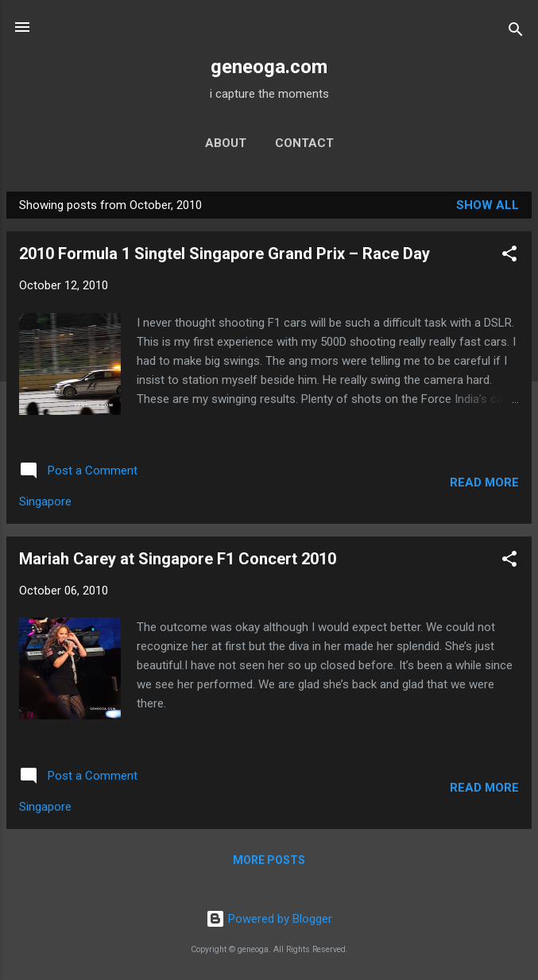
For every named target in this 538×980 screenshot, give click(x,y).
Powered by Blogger (269, 919)
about (226, 143)
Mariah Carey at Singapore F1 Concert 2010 (178, 559)
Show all (488, 205)
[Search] (516, 32)
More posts (269, 860)
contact (304, 143)
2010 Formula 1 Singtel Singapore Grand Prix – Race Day (224, 254)
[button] (509, 256)
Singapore (45, 502)
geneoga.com (269, 67)
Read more (484, 482)
